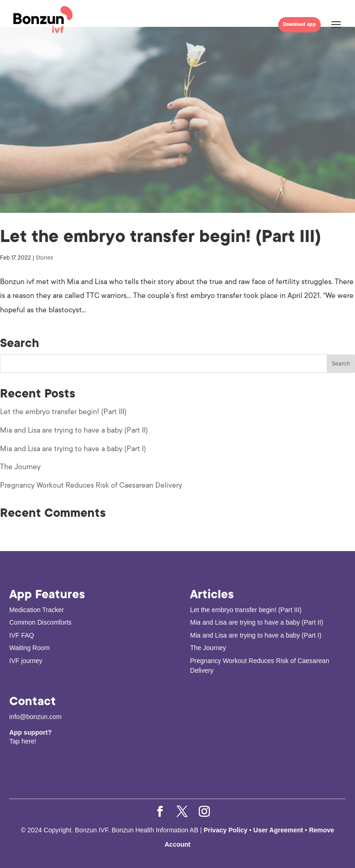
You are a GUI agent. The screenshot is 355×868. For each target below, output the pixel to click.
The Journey (20, 467)
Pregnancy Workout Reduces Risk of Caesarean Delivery (91, 485)
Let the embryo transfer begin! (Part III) (160, 236)
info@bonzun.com (35, 717)
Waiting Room (29, 648)
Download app (300, 24)
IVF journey (26, 661)
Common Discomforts (40, 622)
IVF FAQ (22, 635)
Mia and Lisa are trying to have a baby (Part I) (73, 449)
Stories (44, 258)
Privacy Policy (226, 830)
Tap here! (23, 741)
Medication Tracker (37, 610)
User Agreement (278, 830)
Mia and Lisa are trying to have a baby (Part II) (74, 430)
